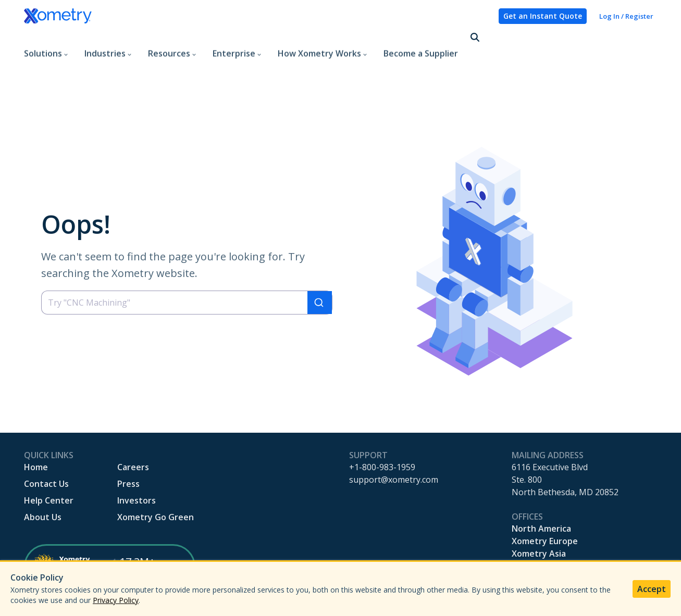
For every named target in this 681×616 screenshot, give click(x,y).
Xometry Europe (545, 508)
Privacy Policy (116, 600)
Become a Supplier (421, 39)
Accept (652, 589)
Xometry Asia (539, 520)
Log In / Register (626, 16)
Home (36, 434)
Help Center (49, 467)
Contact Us (46, 450)
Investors (137, 467)
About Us (43, 484)
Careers (133, 434)
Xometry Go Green (156, 484)
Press (128, 450)
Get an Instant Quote (543, 16)
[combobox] (187, 269)
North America (541, 495)
